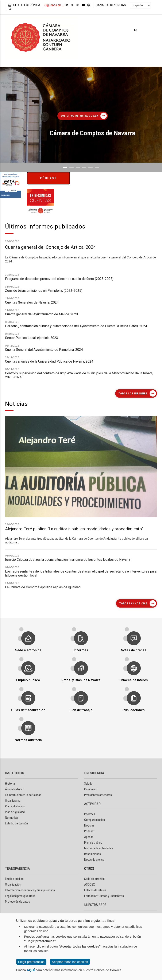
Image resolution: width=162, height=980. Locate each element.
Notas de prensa (134, 646)
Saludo (88, 784)
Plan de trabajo (81, 706)
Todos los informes (133, 393)
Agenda (89, 837)
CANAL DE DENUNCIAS (111, 5)
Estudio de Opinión (16, 823)
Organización (13, 885)
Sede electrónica (28, 646)
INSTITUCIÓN (15, 773)
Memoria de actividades (99, 848)
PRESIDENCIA (94, 773)
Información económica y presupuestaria (30, 890)
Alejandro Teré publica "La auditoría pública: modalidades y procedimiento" (74, 631)
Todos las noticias (133, 604)
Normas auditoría (28, 736)
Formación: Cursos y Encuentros (104, 896)
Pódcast (48, 178)
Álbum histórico (15, 789)
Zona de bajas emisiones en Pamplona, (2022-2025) (44, 376)
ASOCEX (89, 885)
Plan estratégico (15, 806)
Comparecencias (94, 820)
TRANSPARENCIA (18, 868)
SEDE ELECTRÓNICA (24, 5)
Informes (81, 646)
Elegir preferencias (31, 962)
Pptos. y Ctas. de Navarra (81, 676)
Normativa (11, 818)
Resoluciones (92, 854)
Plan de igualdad (15, 812)
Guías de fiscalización (28, 706)
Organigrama (13, 801)
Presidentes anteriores (98, 795)
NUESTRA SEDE (95, 905)
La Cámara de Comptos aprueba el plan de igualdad (43, 618)
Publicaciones (134, 706)
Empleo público (28, 676)
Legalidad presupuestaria (20, 896)
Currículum (91, 789)
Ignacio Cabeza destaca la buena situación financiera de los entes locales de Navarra (68, 590)
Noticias (89, 825)
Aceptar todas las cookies (70, 962)
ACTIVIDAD (92, 804)
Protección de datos (18, 902)
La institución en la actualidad (23, 795)
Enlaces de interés (134, 676)
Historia (10, 784)
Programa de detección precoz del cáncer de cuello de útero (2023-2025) (59, 365)
